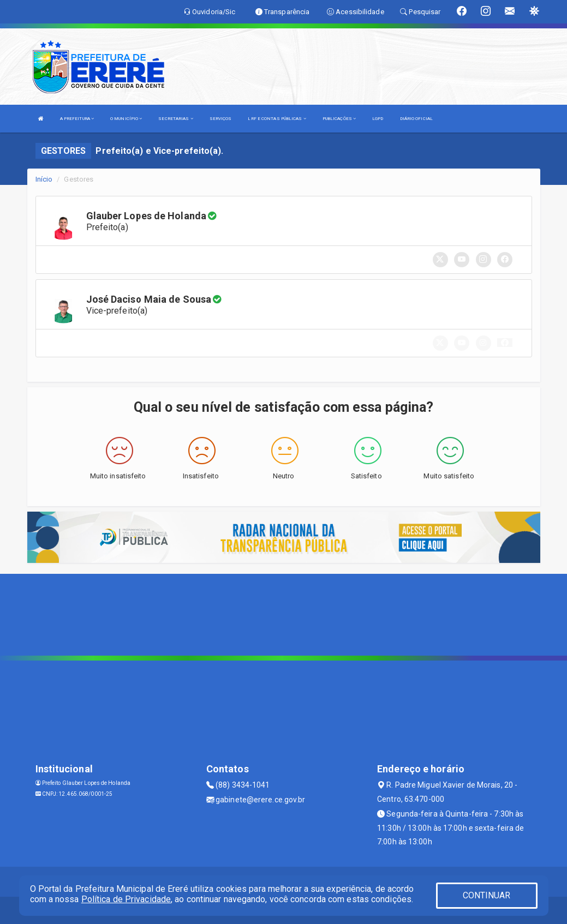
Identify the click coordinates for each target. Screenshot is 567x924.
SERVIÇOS (221, 119)
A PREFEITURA (77, 119)
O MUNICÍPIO (126, 119)
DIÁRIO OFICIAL (416, 119)
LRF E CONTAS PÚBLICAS (277, 119)
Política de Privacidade (126, 899)
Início (44, 179)
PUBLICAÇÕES (339, 119)
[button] (505, 343)
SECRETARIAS (175, 119)
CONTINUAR (487, 895)
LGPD (378, 119)
